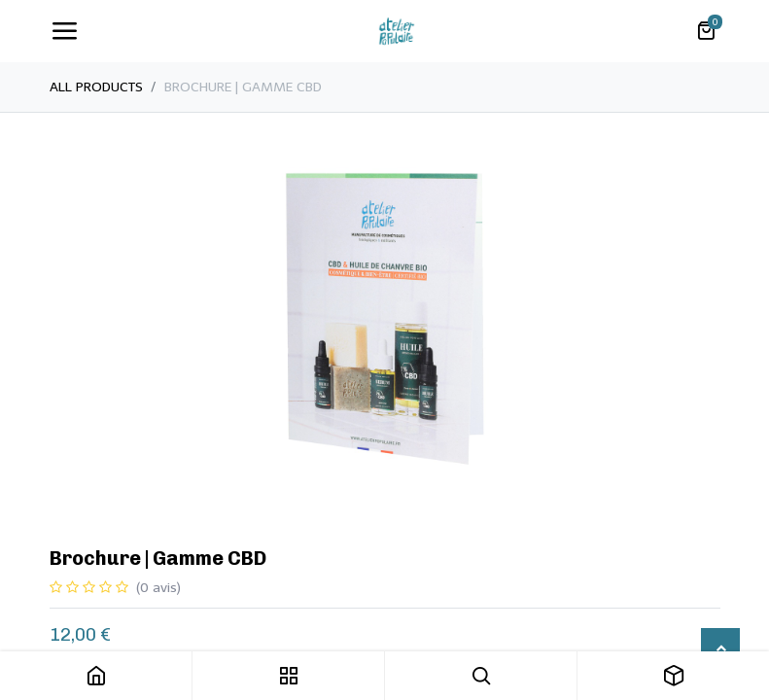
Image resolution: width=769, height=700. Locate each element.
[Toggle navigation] (64, 31)
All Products (96, 87)
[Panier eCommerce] (706, 31)
